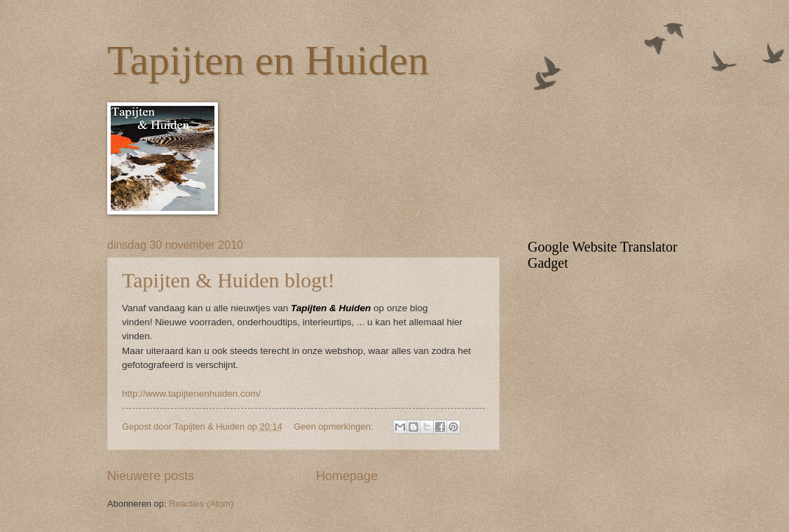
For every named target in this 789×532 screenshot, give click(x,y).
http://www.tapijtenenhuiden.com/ (191, 394)
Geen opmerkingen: (335, 427)
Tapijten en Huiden (268, 60)
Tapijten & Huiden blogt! (228, 280)
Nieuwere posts (151, 476)
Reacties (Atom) (201, 504)
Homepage (347, 476)
